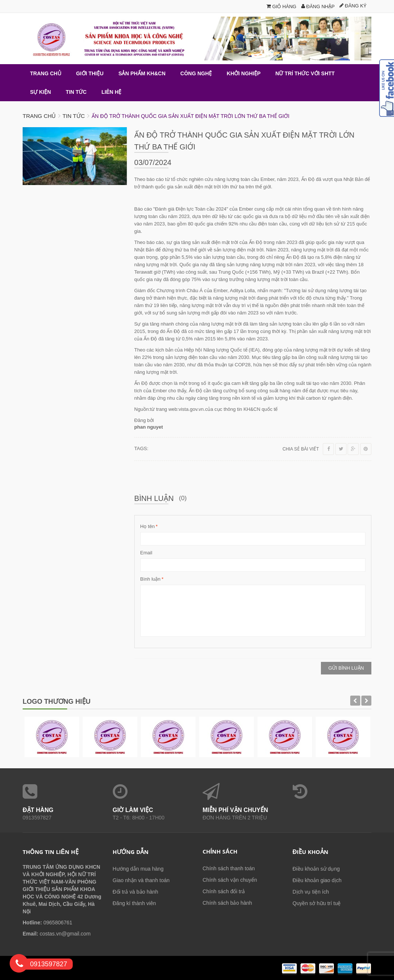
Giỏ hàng (281, 6)
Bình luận (150, 579)
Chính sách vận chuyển (230, 880)
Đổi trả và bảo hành (136, 892)
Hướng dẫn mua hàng (138, 869)
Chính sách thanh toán (229, 868)
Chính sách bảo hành (227, 903)
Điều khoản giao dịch (317, 880)
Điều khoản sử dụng (316, 869)
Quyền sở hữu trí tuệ (317, 903)
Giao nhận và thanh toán (141, 880)
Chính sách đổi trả (224, 891)
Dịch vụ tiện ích (311, 892)
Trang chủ (39, 116)
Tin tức (73, 116)
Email (146, 553)
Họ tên (147, 527)
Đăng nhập (318, 6)
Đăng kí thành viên (134, 903)
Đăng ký (353, 6)
